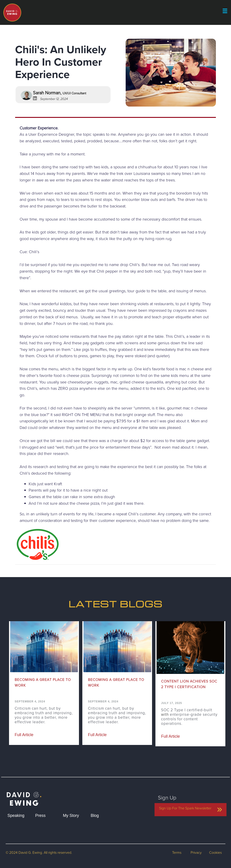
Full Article (24, 735)
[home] (24, 795)
